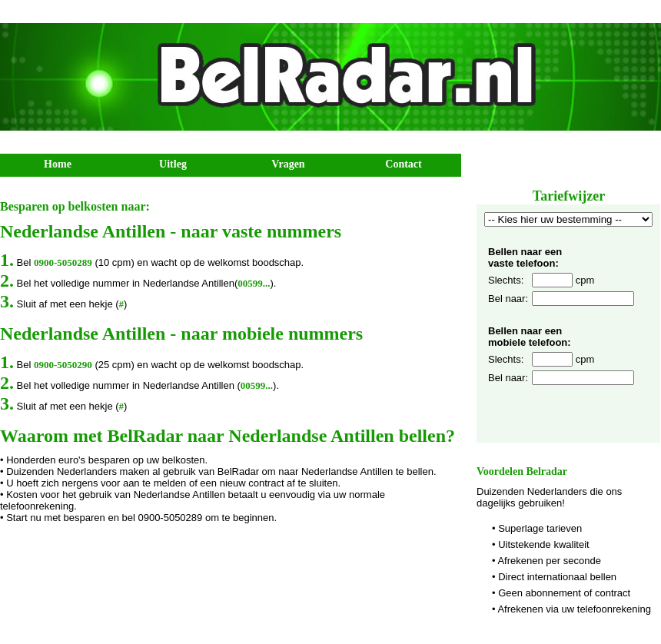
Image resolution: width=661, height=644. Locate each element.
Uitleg (173, 164)
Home (58, 164)
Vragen (288, 164)
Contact (403, 164)
